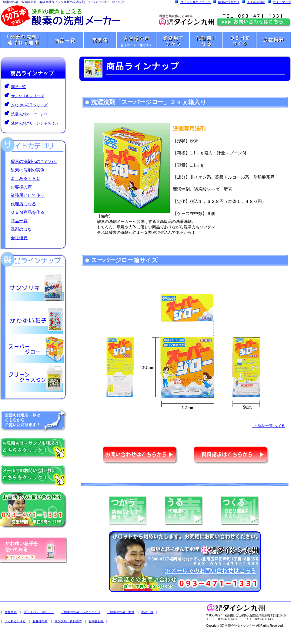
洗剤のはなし (23, 229)
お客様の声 (21, 187)
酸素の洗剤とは (229, 2)
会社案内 (11, 612)
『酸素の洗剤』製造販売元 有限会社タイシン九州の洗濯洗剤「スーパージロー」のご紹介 (62, 2)
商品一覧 (18, 87)
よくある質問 (256, 2)
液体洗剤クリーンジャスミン (35, 123)
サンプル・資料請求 (68, 621)
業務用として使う (28, 195)
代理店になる (23, 204)
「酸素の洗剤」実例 (121, 612)
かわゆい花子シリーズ (29, 105)
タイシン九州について (196, 2)
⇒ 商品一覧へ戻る (269, 426)
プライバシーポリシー (39, 612)
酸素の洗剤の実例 (28, 170)
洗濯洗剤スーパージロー (31, 114)
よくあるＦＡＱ (25, 178)
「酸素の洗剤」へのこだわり (81, 612)
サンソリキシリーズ (28, 96)
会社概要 (19, 238)
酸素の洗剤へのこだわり (34, 161)
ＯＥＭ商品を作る (28, 212)
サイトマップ (282, 2)
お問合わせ (96, 621)
